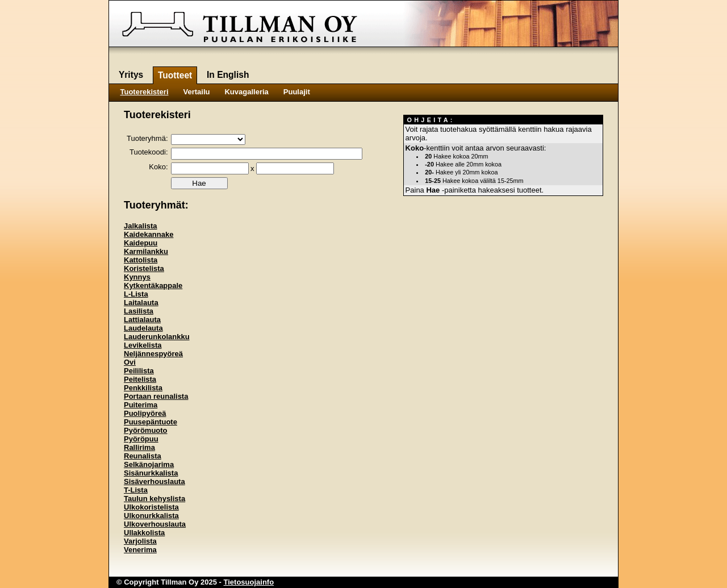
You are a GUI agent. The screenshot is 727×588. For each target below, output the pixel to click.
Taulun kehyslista (154, 499)
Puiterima (141, 405)
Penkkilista (143, 388)
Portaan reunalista (156, 396)
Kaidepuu (141, 243)
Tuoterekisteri (145, 92)
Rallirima (139, 447)
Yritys (131, 75)
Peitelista (140, 379)
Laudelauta (143, 328)
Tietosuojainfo (249, 582)
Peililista (139, 371)
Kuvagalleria (246, 92)
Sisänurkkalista (151, 473)
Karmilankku (146, 251)
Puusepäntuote (151, 422)
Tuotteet (175, 75)
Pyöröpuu (141, 439)
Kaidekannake (149, 234)
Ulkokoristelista (151, 507)
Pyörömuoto (146, 430)
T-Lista (136, 490)
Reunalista (143, 456)
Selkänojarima (149, 464)
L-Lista (136, 294)
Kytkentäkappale (153, 285)
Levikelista (143, 345)
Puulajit (297, 92)
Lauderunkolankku (157, 337)
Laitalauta (141, 303)
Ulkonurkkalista (151, 516)
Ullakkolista (144, 533)
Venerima (140, 550)
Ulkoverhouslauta (155, 524)
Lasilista (139, 311)
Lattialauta (142, 320)
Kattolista (141, 260)
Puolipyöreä (145, 413)
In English (228, 75)
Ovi (130, 362)
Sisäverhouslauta (154, 481)
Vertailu (197, 92)
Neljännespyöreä (153, 354)
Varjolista (140, 541)
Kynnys (137, 277)
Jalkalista (141, 226)
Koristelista (144, 268)
